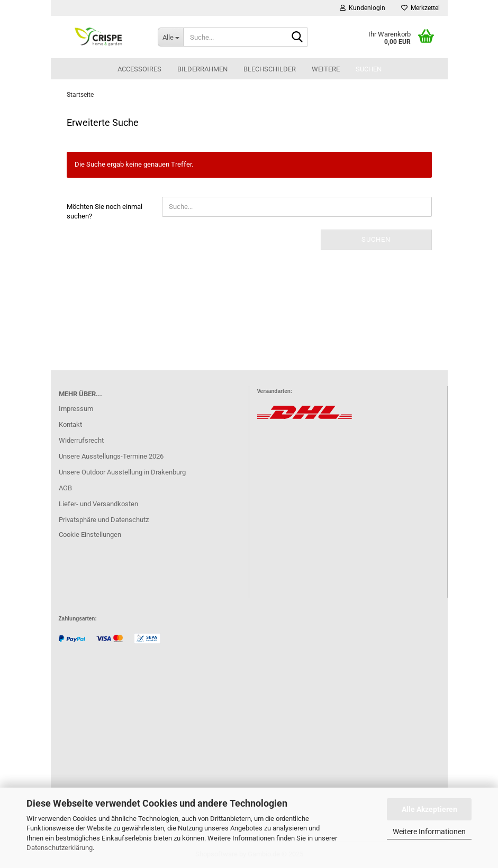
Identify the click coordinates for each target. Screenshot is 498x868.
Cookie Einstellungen (90, 534)
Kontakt (70, 424)
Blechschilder (270, 69)
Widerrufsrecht (81, 440)
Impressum (76, 409)
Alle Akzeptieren (429, 809)
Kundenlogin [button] (363, 8)
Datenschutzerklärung (60, 848)
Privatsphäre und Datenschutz (104, 520)
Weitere (326, 69)
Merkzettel (420, 8)
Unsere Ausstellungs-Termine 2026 (111, 456)
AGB (65, 488)
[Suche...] (170, 37)
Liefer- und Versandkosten (98, 504)
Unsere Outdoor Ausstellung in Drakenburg (122, 472)
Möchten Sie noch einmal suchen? (105, 212)
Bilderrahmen (202, 69)
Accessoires (139, 69)
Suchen (369, 69)
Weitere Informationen (429, 832)
